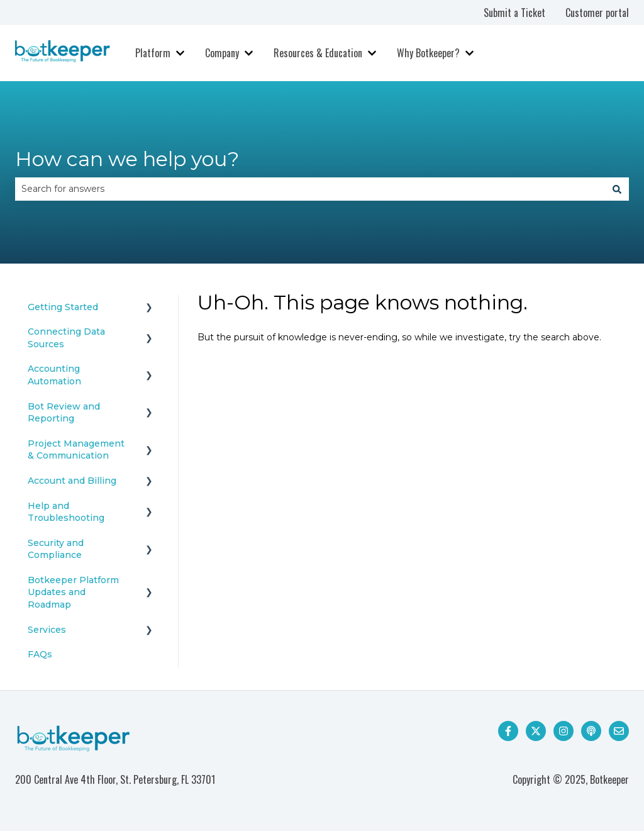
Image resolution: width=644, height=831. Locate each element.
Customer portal (597, 13)
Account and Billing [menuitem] (72, 481)
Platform (153, 53)
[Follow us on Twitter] (536, 731)
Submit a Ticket (514, 13)
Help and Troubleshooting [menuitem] (66, 512)
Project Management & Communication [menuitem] (76, 450)
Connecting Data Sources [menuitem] (66, 338)
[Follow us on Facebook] (508, 731)
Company (222, 53)
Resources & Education (318, 53)
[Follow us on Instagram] (563, 731)
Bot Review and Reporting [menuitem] (64, 413)
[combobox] (310, 189)
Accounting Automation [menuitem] (54, 375)
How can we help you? (127, 159)
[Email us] (619, 731)
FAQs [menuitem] (40, 654)
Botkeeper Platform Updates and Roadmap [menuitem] (73, 592)
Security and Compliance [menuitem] (56, 549)
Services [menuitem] (47, 630)
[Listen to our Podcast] (591, 731)
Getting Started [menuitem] (63, 307)
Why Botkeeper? (428, 53)
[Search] (617, 189)
